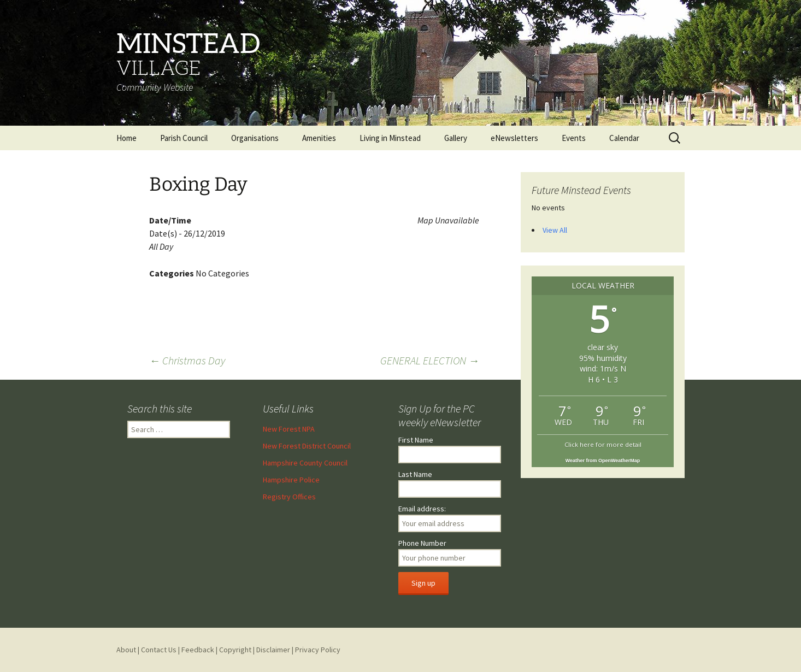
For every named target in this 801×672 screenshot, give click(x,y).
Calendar (624, 138)
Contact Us (159, 650)
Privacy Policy (318, 650)
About (126, 650)
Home (126, 138)
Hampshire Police (291, 480)
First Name (416, 440)
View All (555, 230)
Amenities (319, 138)
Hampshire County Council (305, 463)
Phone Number (422, 543)
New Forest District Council (307, 446)
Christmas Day (187, 360)
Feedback (198, 650)
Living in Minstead (390, 138)
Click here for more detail (603, 444)
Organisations (255, 138)
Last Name (415, 474)
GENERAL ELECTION (430, 360)
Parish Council (184, 138)
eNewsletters (514, 138)
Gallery (456, 138)
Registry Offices (289, 497)
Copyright (235, 650)
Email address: (422, 509)
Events (574, 138)
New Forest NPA (289, 429)
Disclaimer (273, 650)
